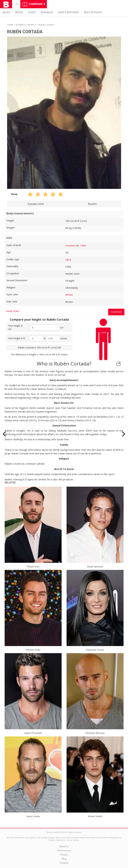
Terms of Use (64, 850)
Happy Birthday (69, 12)
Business (47, 12)
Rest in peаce (93, 12)
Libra (68, 260)
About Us (64, 846)
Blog (64, 859)
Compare (34, 4)
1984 (83, 245)
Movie (19, 12)
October (70, 245)
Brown (69, 295)
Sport (32, 12)
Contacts (64, 863)
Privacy (64, 855)
